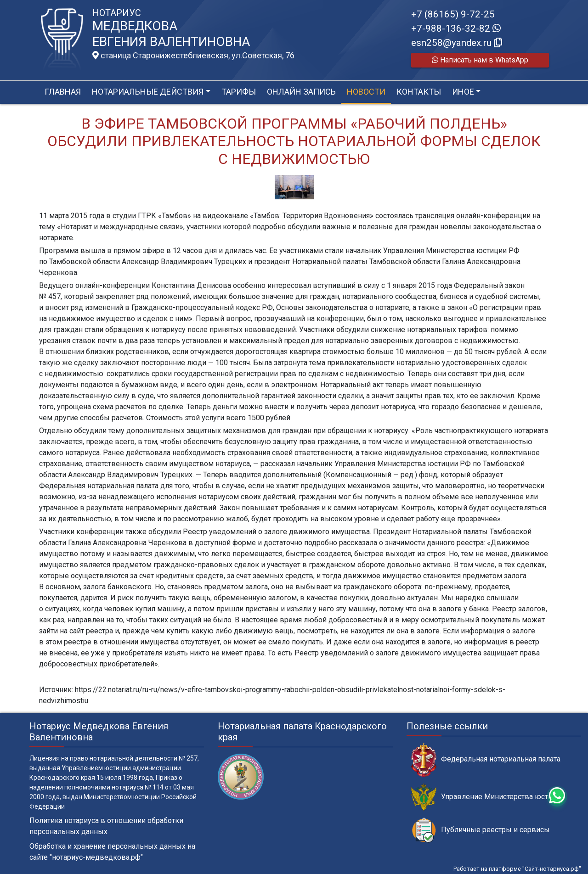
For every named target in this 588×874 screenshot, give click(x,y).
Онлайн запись (301, 92)
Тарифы (239, 92)
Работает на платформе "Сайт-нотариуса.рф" (517, 869)
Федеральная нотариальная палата (486, 759)
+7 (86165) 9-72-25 (453, 14)
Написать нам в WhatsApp (480, 60)
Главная (63, 92)
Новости (366, 92)
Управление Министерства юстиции (488, 797)
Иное (463, 92)
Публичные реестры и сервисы (481, 830)
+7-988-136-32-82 (456, 28)
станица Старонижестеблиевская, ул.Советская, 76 (193, 56)
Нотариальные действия (148, 92)
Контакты (419, 92)
